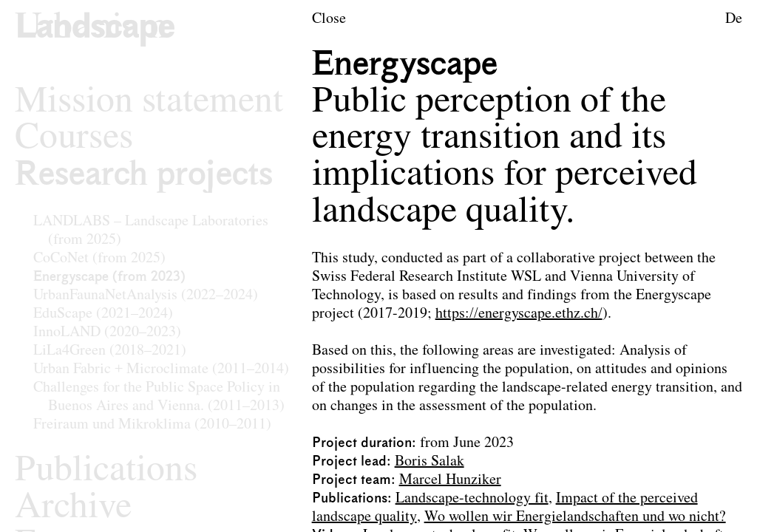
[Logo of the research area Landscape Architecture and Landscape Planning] (95, 28)
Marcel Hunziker (450, 480)
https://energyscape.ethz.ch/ (519, 314)
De (734, 19)
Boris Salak (430, 462)
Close (329, 19)
